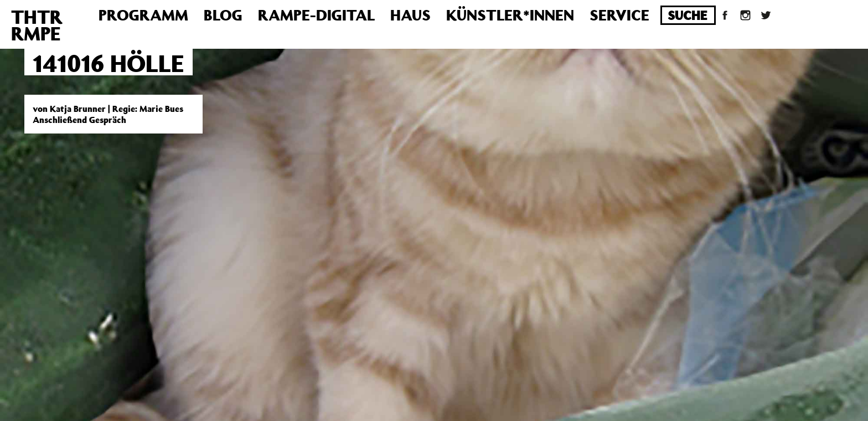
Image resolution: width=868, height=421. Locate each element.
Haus (410, 15)
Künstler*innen (510, 15)
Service (619, 15)
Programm (143, 15)
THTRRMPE (37, 25)
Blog (223, 15)
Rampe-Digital (316, 15)
